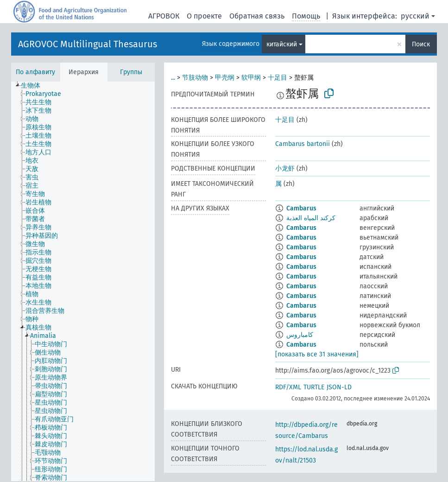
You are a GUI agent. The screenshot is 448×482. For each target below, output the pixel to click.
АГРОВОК (164, 16)
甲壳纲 (225, 78)
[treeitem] (35, 86)
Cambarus (301, 208)
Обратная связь (257, 16)
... (173, 78)
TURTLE (314, 387)
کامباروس (300, 335)
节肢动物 (195, 78)
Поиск (421, 44)
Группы (131, 72)
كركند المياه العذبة (311, 218)
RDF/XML (288, 387)
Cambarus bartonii (303, 144)
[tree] (83, 281)
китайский (282, 44)
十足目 (278, 78)
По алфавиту (35, 72)
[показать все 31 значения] (317, 354)
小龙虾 (285, 168)
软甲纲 (251, 78)
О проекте (204, 16)
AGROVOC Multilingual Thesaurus (88, 44)
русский (415, 16)
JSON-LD (339, 387)
